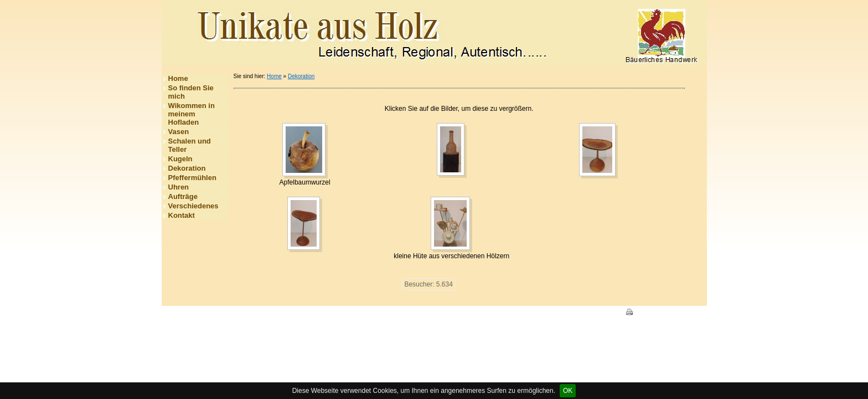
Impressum (234, 313)
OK (568, 391)
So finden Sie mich (191, 92)
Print (637, 313)
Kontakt (182, 215)
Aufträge (183, 196)
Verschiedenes (193, 206)
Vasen (179, 132)
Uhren (179, 187)
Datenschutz (275, 313)
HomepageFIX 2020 (587, 313)
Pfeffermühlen (192, 178)
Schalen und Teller (190, 145)
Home (178, 78)
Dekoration (187, 168)
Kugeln (180, 159)
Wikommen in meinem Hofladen (192, 114)
